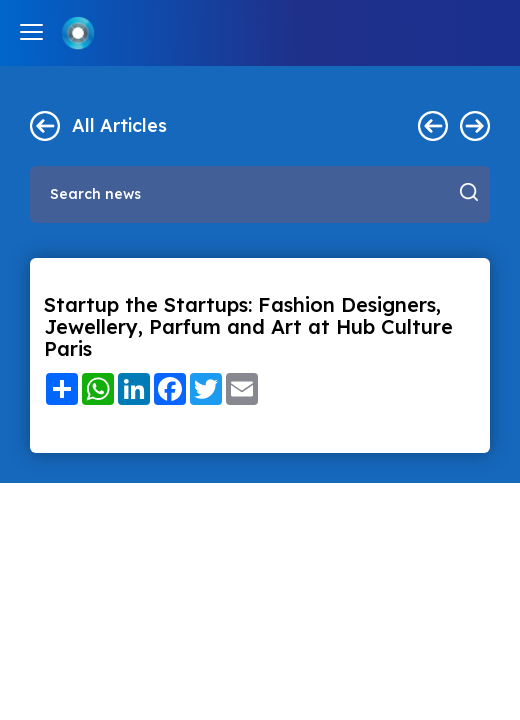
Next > (475, 126)
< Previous (433, 126)
